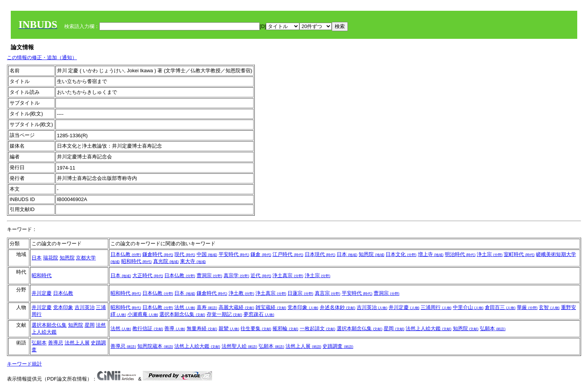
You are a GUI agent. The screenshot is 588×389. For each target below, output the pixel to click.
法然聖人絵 (240, 346)
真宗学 (236, 275)
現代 (185, 254)
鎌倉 (261, 254)
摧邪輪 (285, 328)
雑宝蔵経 (271, 307)
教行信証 (148, 328)
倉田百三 (500, 307)
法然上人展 (77, 343)
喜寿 (207, 307)
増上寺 (431, 254)
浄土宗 (490, 254)
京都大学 (86, 258)
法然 (185, 307)
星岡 (90, 325)
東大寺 (193, 261)
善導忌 (56, 343)
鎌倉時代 (158, 254)
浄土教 (241, 293)
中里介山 (468, 307)
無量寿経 (202, 328)
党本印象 (63, 307)
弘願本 (493, 328)
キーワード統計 (24, 364)
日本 (37, 258)
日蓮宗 (300, 293)
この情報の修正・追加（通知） (42, 57)
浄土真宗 (288, 275)
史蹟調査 (338, 346)
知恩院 (67, 258)
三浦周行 (436, 307)
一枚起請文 (318, 328)
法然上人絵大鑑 (428, 328)
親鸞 (229, 328)
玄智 (549, 307)
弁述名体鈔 (338, 307)
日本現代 (320, 254)
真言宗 (328, 293)
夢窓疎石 (259, 314)
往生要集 (256, 328)
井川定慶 (42, 293)
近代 (261, 275)
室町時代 (519, 254)
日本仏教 (126, 254)
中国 (207, 254)
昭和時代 (137, 261)
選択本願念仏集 (182, 314)
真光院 (166, 261)
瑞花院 (51, 258)
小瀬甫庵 (143, 314)
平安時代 (234, 254)
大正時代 (148, 275)
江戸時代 (288, 254)
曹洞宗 (210, 275)
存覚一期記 (225, 314)
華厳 (527, 307)
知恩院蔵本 (155, 346)
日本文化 (401, 254)
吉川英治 (85, 307)
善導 (175, 328)
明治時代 (460, 254)
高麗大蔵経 (236, 307)
